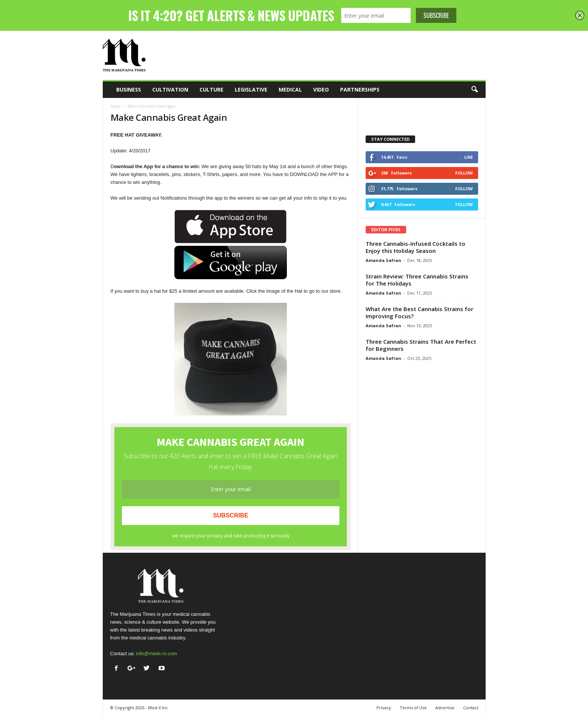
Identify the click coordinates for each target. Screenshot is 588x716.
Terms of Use (413, 708)
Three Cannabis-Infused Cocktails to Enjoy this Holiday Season (415, 247)
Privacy (384, 708)
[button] (474, 90)
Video (321, 89)
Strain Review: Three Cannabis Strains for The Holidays (417, 280)
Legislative (251, 89)
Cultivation (170, 89)
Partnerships (360, 89)
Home (116, 106)
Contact (471, 708)
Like (469, 157)
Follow (464, 173)
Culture (211, 89)
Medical (290, 89)
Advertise (445, 708)
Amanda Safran (383, 260)
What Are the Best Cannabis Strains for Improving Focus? (419, 312)
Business (129, 89)
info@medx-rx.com (157, 654)
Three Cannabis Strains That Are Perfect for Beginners (421, 345)
